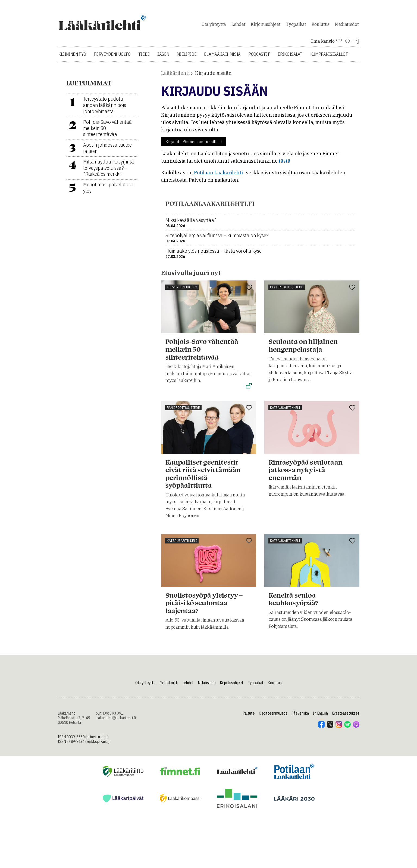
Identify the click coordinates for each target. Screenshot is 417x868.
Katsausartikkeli (285, 410)
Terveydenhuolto (112, 57)
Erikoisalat (290, 57)
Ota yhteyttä (214, 26)
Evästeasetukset (346, 716)
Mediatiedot (347, 26)
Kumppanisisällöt (329, 57)
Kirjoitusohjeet (266, 26)
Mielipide (186, 57)
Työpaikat (296, 26)
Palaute (249, 716)
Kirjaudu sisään (213, 76)
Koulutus (321, 26)
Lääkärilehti (175, 76)
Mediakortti (169, 686)
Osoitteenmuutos (273, 716)
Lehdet (238, 26)
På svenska (300, 716)
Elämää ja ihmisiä (222, 57)
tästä (285, 164)
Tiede (144, 57)
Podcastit (259, 57)
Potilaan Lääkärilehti (218, 176)
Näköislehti (207, 686)
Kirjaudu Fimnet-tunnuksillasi (194, 145)
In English (320, 716)
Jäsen (163, 57)
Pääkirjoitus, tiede (287, 290)
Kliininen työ (72, 57)
